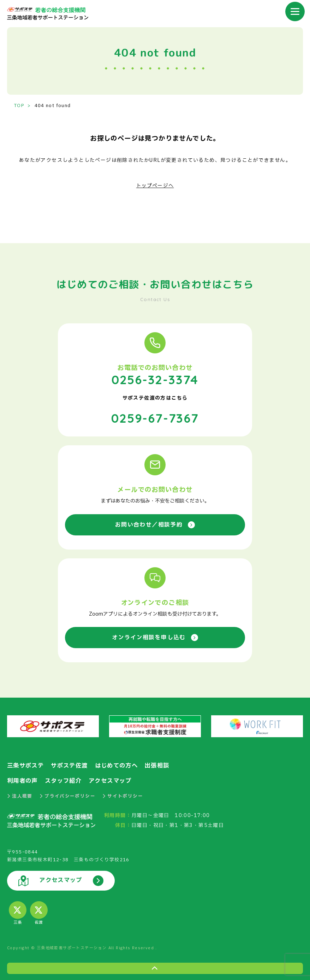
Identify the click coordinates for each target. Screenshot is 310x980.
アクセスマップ (115, 779)
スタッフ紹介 (66, 779)
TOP (19, 106)
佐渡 (39, 912)
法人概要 (20, 794)
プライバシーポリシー (67, 794)
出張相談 (165, 765)
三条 (18, 912)
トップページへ (155, 186)
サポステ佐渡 (72, 765)
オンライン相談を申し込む (155, 636)
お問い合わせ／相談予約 (155, 523)
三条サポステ (26, 765)
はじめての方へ (122, 765)
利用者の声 (23, 779)
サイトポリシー (123, 794)
